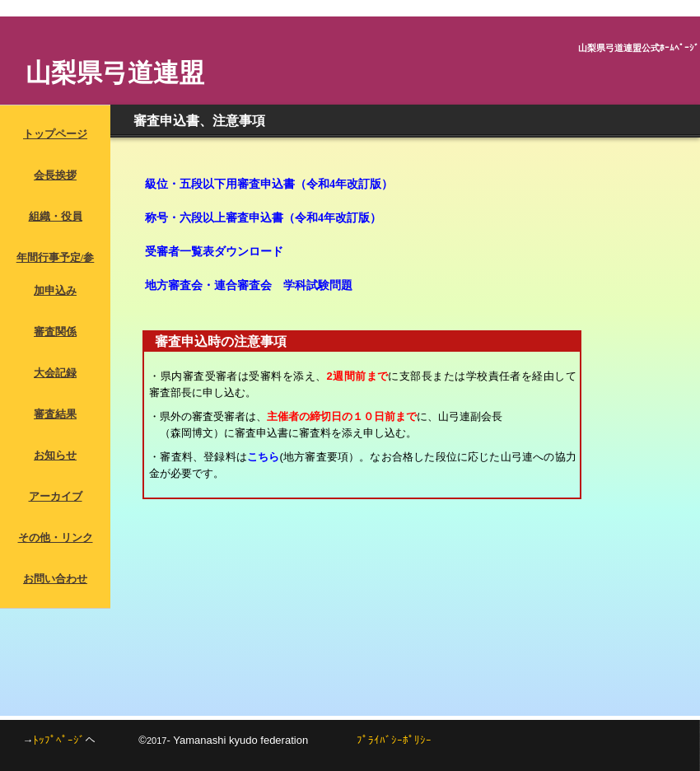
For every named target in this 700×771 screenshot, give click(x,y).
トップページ (55, 134)
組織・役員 (56, 216)
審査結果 (55, 414)
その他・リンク (56, 537)
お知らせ (55, 455)
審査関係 (55, 332)
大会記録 (55, 373)
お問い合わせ (55, 579)
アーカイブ (56, 496)
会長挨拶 (55, 175)
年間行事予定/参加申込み (56, 274)
